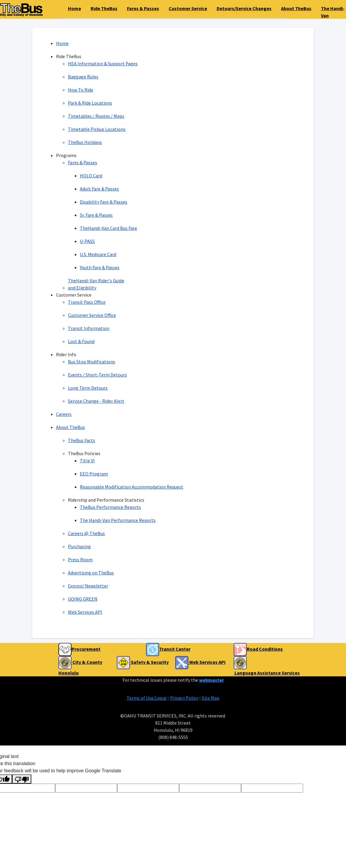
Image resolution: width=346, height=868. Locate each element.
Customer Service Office (92, 315)
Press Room (80, 559)
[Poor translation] (22, 779)
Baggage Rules (83, 77)
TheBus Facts (82, 440)
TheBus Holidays (85, 142)
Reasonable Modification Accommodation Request (132, 487)
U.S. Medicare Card (98, 254)
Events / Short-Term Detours (97, 375)
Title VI (87, 461)
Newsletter (88, 586)
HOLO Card (91, 176)
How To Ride (81, 90)
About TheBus (70, 427)
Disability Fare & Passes (104, 202)
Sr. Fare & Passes (96, 215)
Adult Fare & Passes (99, 189)
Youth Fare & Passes (100, 267)
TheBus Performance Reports (110, 507)
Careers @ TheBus (86, 533)
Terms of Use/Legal (147, 698)
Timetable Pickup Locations (97, 129)
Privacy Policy (184, 698)
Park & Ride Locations (90, 103)
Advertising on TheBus (91, 573)
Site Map (211, 698)
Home (62, 43)
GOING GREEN (83, 599)
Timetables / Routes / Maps (96, 116)
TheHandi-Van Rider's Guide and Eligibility (96, 284)
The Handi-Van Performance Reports (118, 520)
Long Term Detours (88, 388)
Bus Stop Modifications (91, 362)
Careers (64, 414)
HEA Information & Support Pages (103, 63)
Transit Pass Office (87, 302)
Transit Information (89, 328)
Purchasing (79, 546)
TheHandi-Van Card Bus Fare (108, 228)
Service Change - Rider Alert (96, 401)
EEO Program (94, 474)
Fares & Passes (83, 162)
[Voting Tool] (86, 788)
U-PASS (87, 241)
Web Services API (85, 612)
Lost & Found (81, 341)
